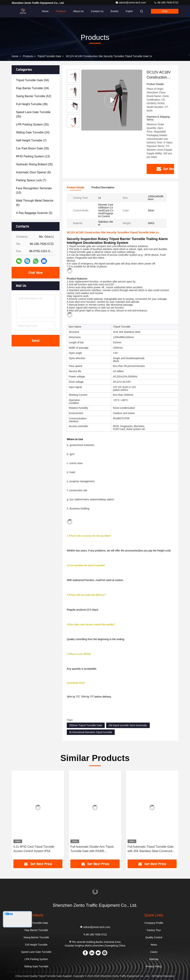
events (115, 11)
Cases (154, 952)
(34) (32, 88)
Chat (165, 11)
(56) (32, 80)
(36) (32, 104)
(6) (33, 172)
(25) (32, 124)
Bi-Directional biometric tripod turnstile (91, 732)
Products (61, 11)
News (154, 945)
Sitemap (154, 959)
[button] (73, 126)
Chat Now (35, 273)
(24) (33, 132)
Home (45, 11)
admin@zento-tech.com (131, 3)
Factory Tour (154, 930)
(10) (34, 190)
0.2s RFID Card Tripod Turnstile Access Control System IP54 (34, 849)
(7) (31, 140)
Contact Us (97, 11)
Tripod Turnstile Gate (49, 56)
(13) (33, 156)
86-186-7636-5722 (166, 3)
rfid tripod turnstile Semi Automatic (128, 725)
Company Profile (154, 923)
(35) (33, 114)
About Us (78, 11)
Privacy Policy (154, 966)
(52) (34, 96)
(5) (34, 213)
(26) (32, 148)
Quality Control (154, 937)
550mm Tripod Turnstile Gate (86, 725)
